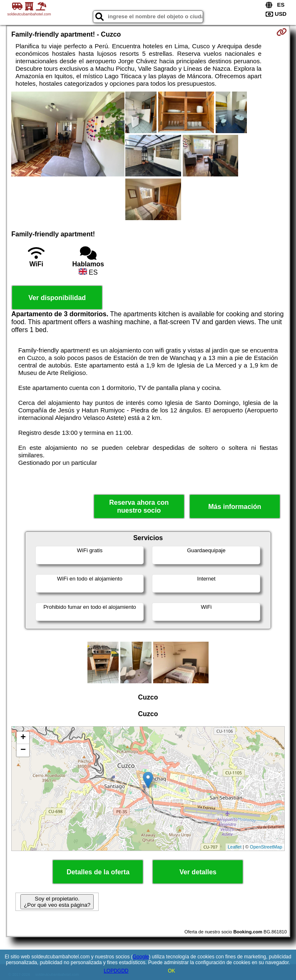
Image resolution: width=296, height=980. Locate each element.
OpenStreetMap (266, 847)
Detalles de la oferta (98, 872)
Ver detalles (198, 872)
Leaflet (235, 847)
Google (141, 957)
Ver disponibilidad (57, 298)
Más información (235, 507)
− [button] (23, 750)
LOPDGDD (116, 971)
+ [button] (23, 738)
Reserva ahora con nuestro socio (139, 506)
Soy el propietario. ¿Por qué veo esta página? (57, 902)
